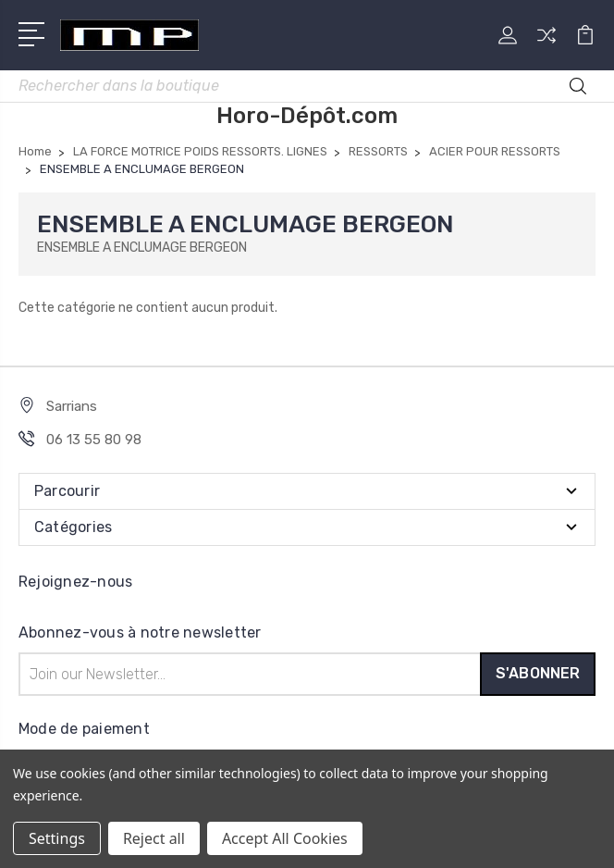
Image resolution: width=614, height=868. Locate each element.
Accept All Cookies (285, 838)
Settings (57, 838)
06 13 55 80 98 (94, 440)
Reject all (154, 838)
